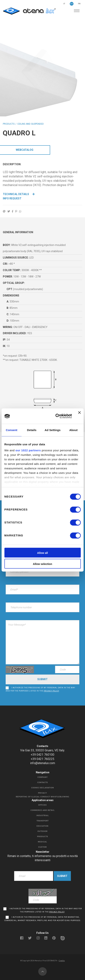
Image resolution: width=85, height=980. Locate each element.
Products (9, 124)
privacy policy (51, 691)
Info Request (12, 198)
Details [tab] (32, 430)
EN (72, 4)
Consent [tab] (12, 430)
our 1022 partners (28, 450)
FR (79, 4)
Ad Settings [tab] (53, 430)
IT (64, 4)
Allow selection (43, 564)
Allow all (42, 553)
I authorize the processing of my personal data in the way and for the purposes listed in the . (40, 689)
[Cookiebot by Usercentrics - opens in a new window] (56, 416)
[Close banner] (79, 416)
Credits (62, 961)
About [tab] (74, 430)
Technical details (19, 194)
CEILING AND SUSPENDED (31, 124)
